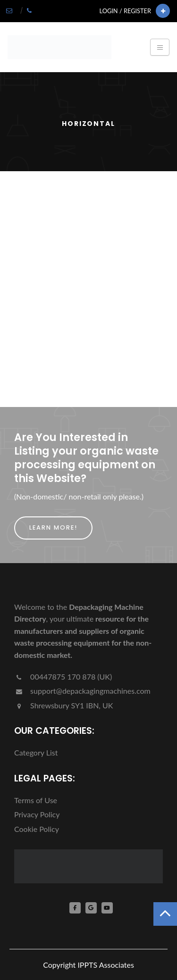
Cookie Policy (37, 829)
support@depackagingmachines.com (82, 691)
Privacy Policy (37, 814)
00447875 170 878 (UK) (63, 677)
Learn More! (53, 527)
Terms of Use (36, 800)
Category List (36, 752)
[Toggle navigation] (160, 47)
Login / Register (125, 11)
